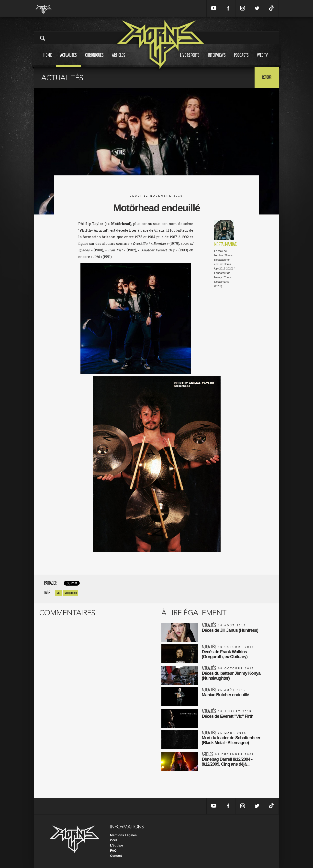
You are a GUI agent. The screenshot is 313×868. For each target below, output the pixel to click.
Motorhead (71, 593)
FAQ (113, 851)
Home (48, 59)
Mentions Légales (123, 835)
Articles (119, 59)
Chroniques (94, 59)
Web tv (262, 59)
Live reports (190, 59)
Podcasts (241, 59)
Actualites (68, 59)
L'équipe (117, 845)
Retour (267, 77)
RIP (58, 593)
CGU (114, 840)
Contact (116, 856)
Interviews (217, 59)
